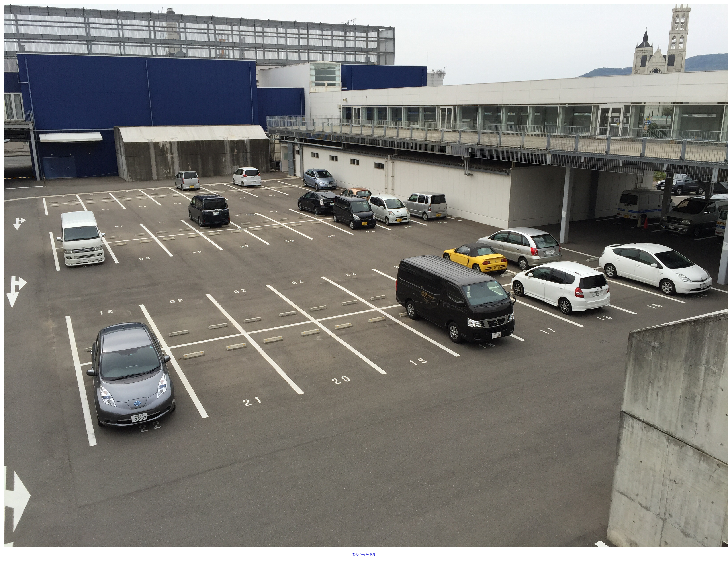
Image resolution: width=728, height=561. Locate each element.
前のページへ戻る (364, 554)
